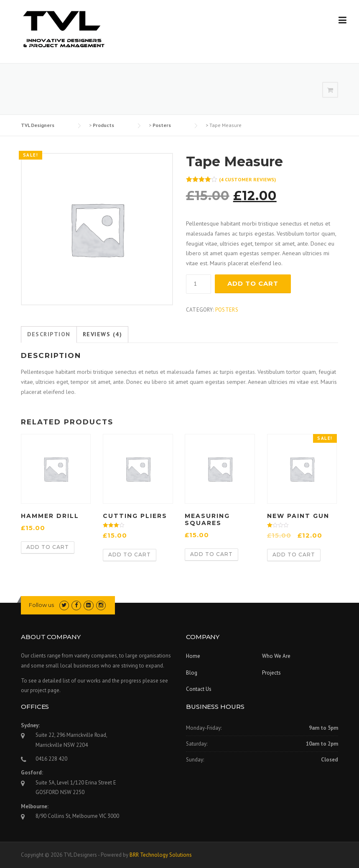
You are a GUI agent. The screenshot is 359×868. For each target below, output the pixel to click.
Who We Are (276, 656)
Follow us (41, 605)
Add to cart (253, 283)
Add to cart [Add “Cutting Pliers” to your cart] (130, 555)
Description (49, 334)
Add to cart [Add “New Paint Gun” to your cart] (294, 555)
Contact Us (199, 689)
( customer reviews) (247, 179)
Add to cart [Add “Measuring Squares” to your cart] (211, 554)
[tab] (49, 335)
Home (193, 656)
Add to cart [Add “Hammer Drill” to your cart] (48, 547)
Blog (192, 673)
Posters (227, 310)
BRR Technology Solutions (161, 855)
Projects (271, 673)
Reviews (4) (103, 334)
